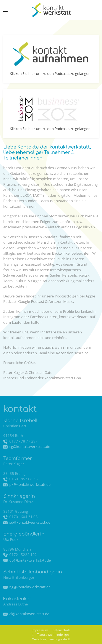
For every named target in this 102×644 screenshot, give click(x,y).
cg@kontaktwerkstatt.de (29, 447)
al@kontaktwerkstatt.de (29, 614)
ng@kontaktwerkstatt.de (30, 587)
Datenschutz (62, 630)
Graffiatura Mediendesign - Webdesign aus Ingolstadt (51, 637)
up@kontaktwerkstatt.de (30, 560)
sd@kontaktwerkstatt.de (29, 522)
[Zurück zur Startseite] (51, 10)
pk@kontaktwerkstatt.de (29, 484)
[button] (5, 10)
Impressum (40, 630)
